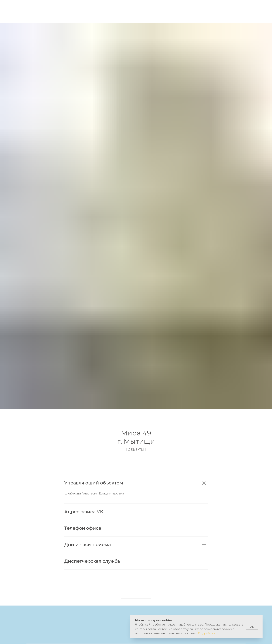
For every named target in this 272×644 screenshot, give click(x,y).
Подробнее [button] (207, 633)
